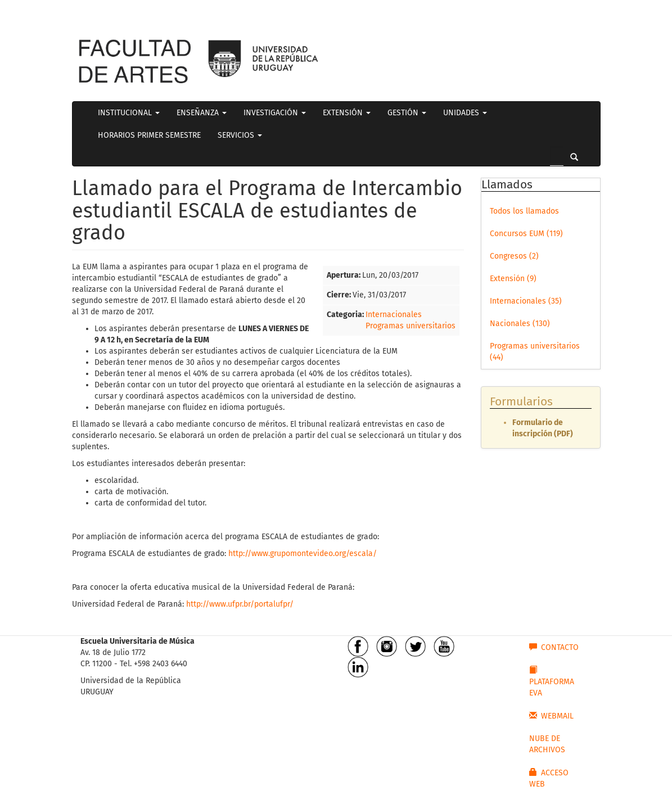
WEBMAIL (551, 716)
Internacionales (394, 315)
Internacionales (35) (526, 301)
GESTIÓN (407, 113)
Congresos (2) (514, 256)
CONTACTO (554, 647)
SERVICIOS (240, 135)
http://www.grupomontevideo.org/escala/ (303, 554)
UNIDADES (465, 113)
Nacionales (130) (520, 324)
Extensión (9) (513, 279)
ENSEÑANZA (202, 113)
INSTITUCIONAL (129, 113)
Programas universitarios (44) (535, 352)
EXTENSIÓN (347, 113)
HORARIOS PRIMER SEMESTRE (149, 135)
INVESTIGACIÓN (275, 113)
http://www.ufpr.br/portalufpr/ (240, 604)
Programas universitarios (411, 326)
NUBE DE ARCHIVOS (547, 744)
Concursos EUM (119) (526, 234)
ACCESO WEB (549, 778)
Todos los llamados (524, 211)
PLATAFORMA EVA (552, 681)
